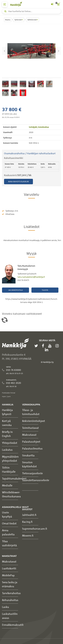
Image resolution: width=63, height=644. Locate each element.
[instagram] (58, 346)
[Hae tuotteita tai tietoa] (31, 11)
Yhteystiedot (10, 443)
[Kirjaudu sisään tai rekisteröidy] (52, 4)
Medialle (7, 485)
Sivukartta (28, 455)
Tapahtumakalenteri (14, 478)
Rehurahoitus (10, 600)
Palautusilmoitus (32, 448)
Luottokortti (9, 568)
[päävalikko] (5, 4)
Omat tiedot (9, 523)
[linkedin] (47, 350)
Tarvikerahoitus (11, 593)
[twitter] (37, 346)
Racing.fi (27, 522)
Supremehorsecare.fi (35, 529)
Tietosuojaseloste (32, 473)
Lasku (5, 607)
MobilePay (8, 575)
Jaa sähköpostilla (16, 290)
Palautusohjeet (31, 442)
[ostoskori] (58, 4)
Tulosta (45, 290)
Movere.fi (28, 536)
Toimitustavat (30, 428)
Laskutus (7, 450)
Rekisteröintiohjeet (34, 421)
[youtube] (50, 346)
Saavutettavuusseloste (36, 480)
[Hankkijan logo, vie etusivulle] (18, 4)
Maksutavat (29, 435)
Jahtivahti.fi (29, 515)
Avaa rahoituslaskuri (18, 181)
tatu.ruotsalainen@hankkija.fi (31, 277)
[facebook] (44, 346)
